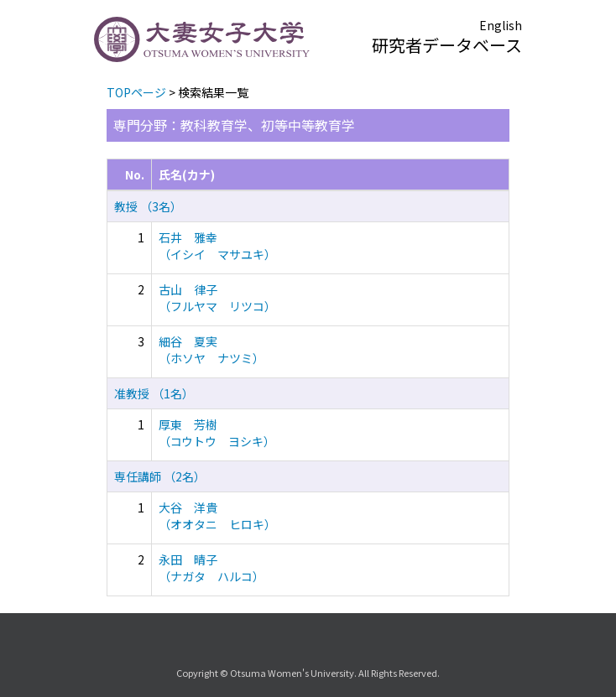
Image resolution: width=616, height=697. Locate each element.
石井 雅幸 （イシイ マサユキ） (217, 246)
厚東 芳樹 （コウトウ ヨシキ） (217, 433)
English (501, 25)
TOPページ (136, 92)
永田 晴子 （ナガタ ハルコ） (211, 568)
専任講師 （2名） (160, 476)
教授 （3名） (148, 206)
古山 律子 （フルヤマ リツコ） (217, 298)
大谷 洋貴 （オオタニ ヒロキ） (217, 516)
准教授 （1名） (154, 393)
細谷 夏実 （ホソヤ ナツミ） (211, 350)
